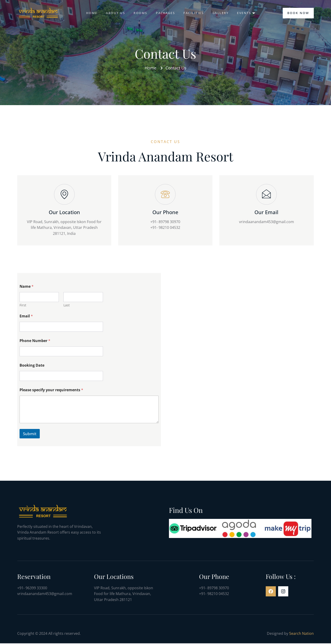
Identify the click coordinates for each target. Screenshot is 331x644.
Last (67, 306)
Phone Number (35, 341)
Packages (165, 13)
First (23, 306)
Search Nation (301, 634)
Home (90, 13)
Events (248, 13)
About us (114, 13)
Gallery (221, 13)
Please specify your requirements (51, 391)
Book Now (298, 13)
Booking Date (32, 366)
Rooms (140, 13)
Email (26, 317)
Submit (30, 434)
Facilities (194, 13)
